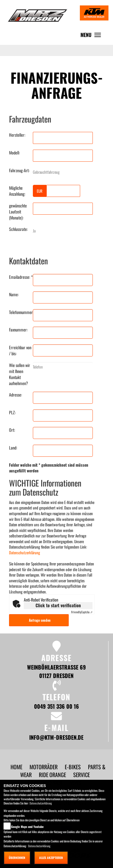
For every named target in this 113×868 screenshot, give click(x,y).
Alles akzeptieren (51, 858)
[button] (44, 767)
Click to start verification (58, 605)
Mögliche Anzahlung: (17, 191)
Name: (14, 294)
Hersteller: (17, 135)
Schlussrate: (18, 229)
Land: (13, 448)
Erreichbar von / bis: (20, 350)
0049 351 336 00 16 (56, 706)
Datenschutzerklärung (25, 552)
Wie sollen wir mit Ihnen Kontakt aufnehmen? (20, 374)
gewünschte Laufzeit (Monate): (18, 212)
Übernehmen (17, 858)
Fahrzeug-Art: (19, 170)
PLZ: (12, 412)
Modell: (14, 153)
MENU (92, 36)
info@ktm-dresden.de (56, 737)
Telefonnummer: (21, 312)
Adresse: (16, 395)
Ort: (12, 430)
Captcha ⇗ (82, 612)
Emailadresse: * (21, 277)
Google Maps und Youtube (27, 827)
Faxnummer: (18, 330)
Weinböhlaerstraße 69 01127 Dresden (56, 671)
